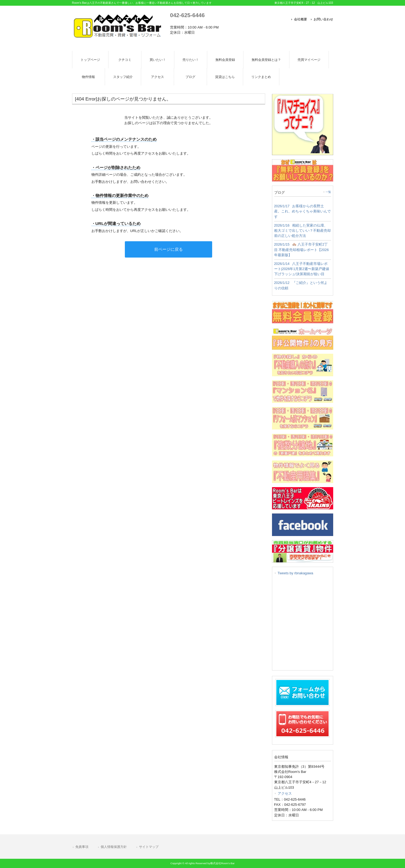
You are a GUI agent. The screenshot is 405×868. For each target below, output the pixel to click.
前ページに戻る (169, 249)
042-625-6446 (187, 15)
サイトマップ (149, 847)
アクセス (285, 793)
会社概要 (301, 19)
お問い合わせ (323, 19)
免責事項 (82, 847)
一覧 (328, 192)
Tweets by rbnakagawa (296, 573)
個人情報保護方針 (114, 847)
